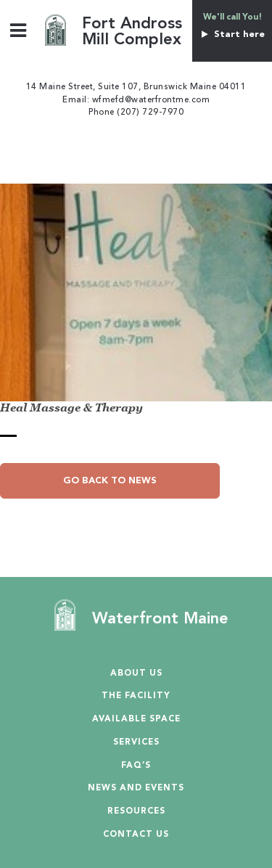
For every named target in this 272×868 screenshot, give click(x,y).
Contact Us (136, 835)
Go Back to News (110, 481)
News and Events (136, 789)
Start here (232, 34)
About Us (136, 674)
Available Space (136, 720)
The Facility (136, 696)
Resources (136, 812)
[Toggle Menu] (18, 30)
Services (136, 743)
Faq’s (136, 766)
